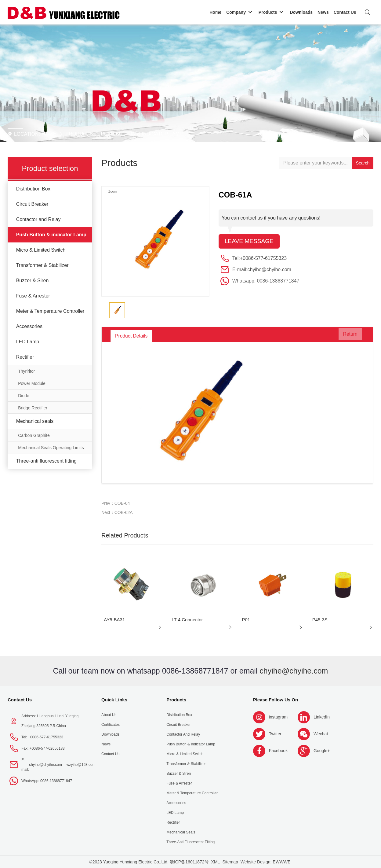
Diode (24, 396)
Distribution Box (33, 189)
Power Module (32, 383)
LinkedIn (322, 717)
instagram (278, 717)
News (106, 744)
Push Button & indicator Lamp (142, 134)
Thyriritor (26, 371)
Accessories (29, 326)
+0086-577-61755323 (263, 259)
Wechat (321, 734)
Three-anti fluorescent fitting (46, 461)
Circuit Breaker (32, 204)
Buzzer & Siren (33, 281)
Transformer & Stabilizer (42, 265)
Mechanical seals (35, 421)
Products (79, 134)
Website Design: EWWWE (266, 862)
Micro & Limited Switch (41, 250)
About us (109, 715)
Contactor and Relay (38, 219)
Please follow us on (276, 700)
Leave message (250, 242)
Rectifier (25, 357)
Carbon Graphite (34, 435)
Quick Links (114, 700)
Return (347, 336)
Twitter (275, 734)
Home (49, 134)
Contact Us (20, 700)
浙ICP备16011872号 (189, 862)
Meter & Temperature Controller (50, 311)
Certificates (111, 725)
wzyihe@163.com (81, 765)
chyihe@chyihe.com (269, 270)
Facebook (278, 751)
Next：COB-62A (117, 512)
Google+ (322, 751)
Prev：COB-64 (116, 503)
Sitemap (230, 862)
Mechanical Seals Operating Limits (51, 448)
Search (363, 163)
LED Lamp (28, 342)
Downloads (110, 734)
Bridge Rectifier (33, 408)
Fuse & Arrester (33, 296)
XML (216, 862)
